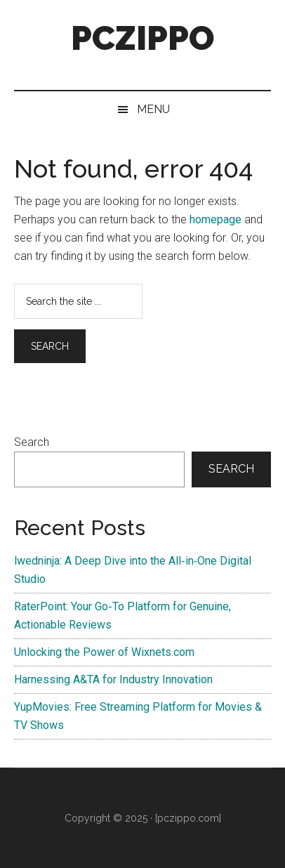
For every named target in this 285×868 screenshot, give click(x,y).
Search (32, 442)
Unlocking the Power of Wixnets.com (104, 652)
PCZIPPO (142, 38)
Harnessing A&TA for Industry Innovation (113, 679)
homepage (216, 219)
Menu (153, 109)
